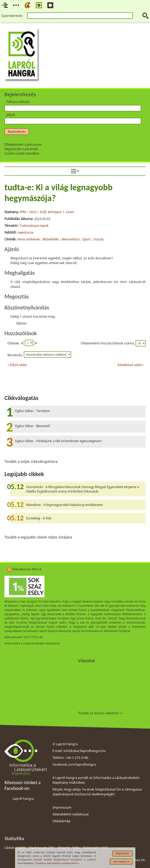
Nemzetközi (71, 239)
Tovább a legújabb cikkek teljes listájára (38, 537)
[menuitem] (75, 171)
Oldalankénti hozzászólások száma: (108, 343)
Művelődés (51, 239)
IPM (23, 212)
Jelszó (11, 115)
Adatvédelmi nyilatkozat (71, 814)
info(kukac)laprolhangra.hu (85, 751)
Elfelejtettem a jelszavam (23, 144)
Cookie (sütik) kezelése (22, 153)
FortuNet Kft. (137, 860)
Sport (87, 239)
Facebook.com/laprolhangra (74, 764)
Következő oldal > (131, 364)
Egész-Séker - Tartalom (33, 411)
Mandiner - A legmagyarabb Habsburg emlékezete (64, 505)
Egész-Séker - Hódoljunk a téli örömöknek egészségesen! (59, 441)
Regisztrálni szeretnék (21, 149)
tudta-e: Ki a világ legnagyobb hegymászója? (58, 193)
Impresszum (62, 807)
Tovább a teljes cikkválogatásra (31, 461)
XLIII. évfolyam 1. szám (57, 212)
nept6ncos (26, 232)
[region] (75, 274)
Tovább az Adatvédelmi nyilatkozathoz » (57, 863)
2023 (33, 212)
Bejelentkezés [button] (17, 132)
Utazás (99, 239)
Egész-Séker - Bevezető (33, 426)
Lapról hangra (23, 799)
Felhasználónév (18, 102)
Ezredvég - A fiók (39, 518)
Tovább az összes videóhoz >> (101, 713)
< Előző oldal (17, 364)
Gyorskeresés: (12, 16)
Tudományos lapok (34, 226)
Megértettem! (122, 853)
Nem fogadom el (121, 861)
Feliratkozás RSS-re (24, 569)
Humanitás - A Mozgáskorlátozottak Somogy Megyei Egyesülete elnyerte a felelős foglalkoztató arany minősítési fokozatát (83, 489)
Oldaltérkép (61, 821)
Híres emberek (29, 239)
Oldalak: (14, 343)
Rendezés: (16, 355)
